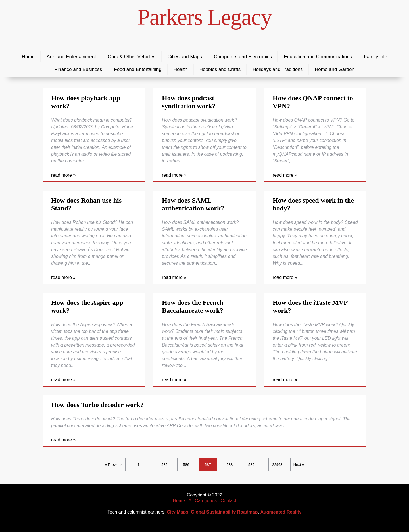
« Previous (114, 465)
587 (208, 465)
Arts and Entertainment (71, 57)
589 (251, 465)
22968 (277, 465)
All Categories (203, 501)
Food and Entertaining (138, 69)
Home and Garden (335, 69)
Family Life (375, 57)
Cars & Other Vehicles (132, 57)
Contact (228, 501)
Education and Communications (318, 57)
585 (164, 465)
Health (180, 69)
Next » (299, 465)
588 (230, 465)
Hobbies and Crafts (220, 69)
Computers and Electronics (243, 57)
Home (28, 57)
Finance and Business (78, 69)
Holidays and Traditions (278, 69)
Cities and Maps (185, 57)
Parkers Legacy (205, 17)
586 (186, 465)
